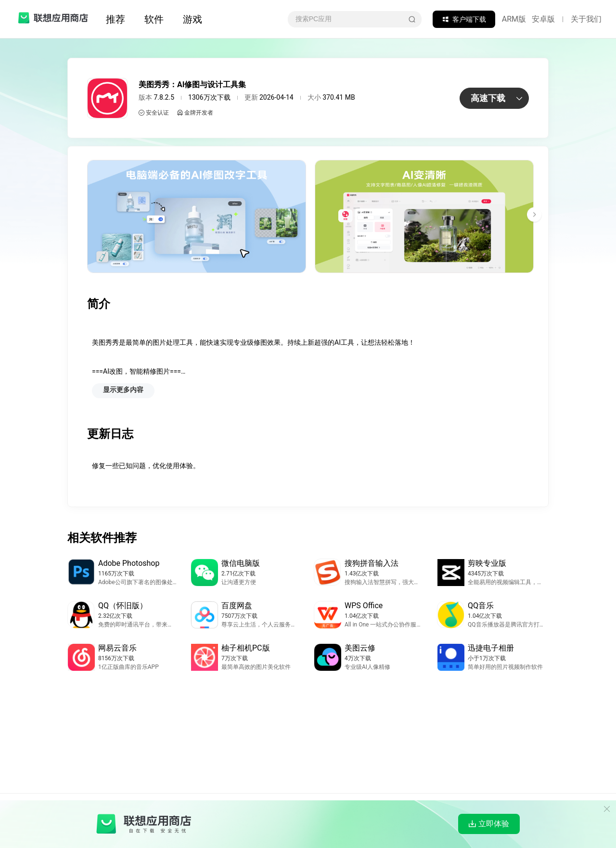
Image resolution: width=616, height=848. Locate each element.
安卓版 (543, 19)
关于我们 (586, 19)
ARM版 (514, 19)
